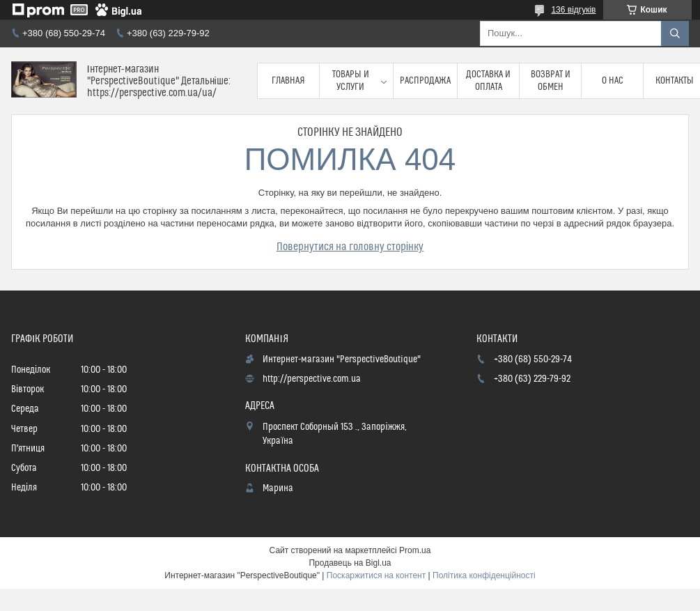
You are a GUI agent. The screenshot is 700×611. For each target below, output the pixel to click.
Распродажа (425, 81)
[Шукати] (675, 33)
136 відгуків (573, 10)
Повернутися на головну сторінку (350, 247)
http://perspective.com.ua (312, 379)
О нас (613, 81)
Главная (288, 81)
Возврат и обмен (551, 81)
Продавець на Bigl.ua (350, 563)
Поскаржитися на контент (376, 575)
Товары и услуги (351, 81)
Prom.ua (415, 550)
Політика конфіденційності (484, 575)
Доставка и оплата (488, 81)
